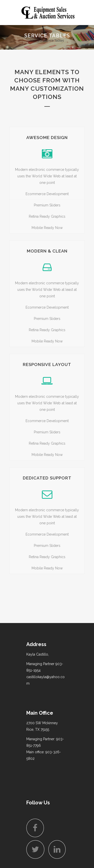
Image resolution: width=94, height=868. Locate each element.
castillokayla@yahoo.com (45, 680)
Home (35, 40)
